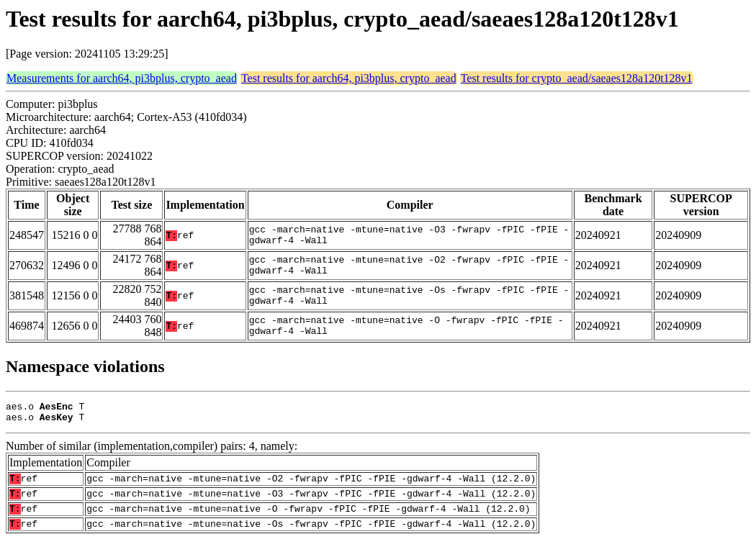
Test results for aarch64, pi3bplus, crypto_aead (349, 78)
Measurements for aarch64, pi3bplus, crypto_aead (122, 78)
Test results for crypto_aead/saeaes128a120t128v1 (577, 78)
